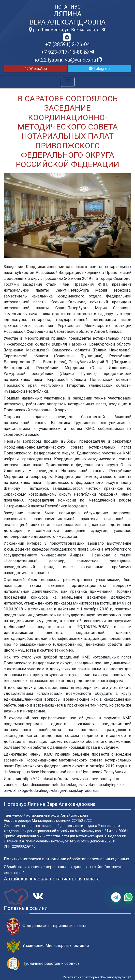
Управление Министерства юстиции (48, 946)
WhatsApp (36, 69)
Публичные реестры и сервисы (44, 964)
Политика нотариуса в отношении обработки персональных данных (67, 859)
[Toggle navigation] (68, 82)
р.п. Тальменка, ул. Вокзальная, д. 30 (68, 30)
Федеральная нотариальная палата (46, 926)
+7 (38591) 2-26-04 (68, 44)
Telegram (99, 69)
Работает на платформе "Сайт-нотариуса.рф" (97, 977)
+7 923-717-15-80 (68, 52)
